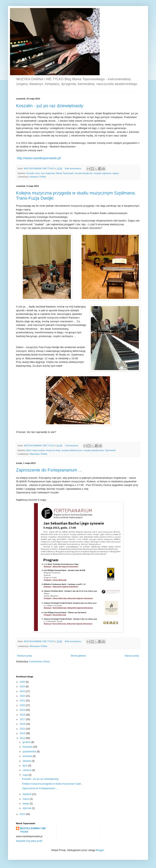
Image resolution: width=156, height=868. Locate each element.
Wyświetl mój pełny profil (29, 841)
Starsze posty (132, 656)
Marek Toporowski (65, 173)
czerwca (27, 770)
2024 (23, 687)
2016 (23, 724)
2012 (23, 814)
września (28, 756)
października (30, 752)
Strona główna (78, 656)
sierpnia (27, 761)
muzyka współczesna (93, 450)
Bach (29, 450)
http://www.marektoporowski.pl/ (39, 158)
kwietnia (27, 794)
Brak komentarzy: (73, 168)
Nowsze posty (24, 656)
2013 (23, 738)
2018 (23, 715)
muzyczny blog (53, 450)
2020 (23, 705)
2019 (23, 710)
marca (26, 799)
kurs (38, 173)
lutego (26, 804)
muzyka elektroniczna (72, 450)
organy (116, 173)
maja (25, 775)
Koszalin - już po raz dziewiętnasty (50, 106)
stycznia (27, 808)
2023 (23, 691)
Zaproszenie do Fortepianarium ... (49, 470)
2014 (23, 733)
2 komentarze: (72, 446)
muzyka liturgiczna (83, 173)
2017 (23, 719)
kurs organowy (48, 173)
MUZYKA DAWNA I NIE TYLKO (33, 830)
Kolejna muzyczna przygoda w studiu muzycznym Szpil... (52, 784)
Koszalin (30, 173)
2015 (23, 729)
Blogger (100, 850)
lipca (25, 766)
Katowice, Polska (38, 177)
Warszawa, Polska (38, 454)
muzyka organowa (102, 173)
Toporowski (110, 450)
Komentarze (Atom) (40, 662)
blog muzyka (38, 450)
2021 (23, 701)
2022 (23, 696)
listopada (28, 747)
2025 (23, 682)
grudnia (27, 742)
